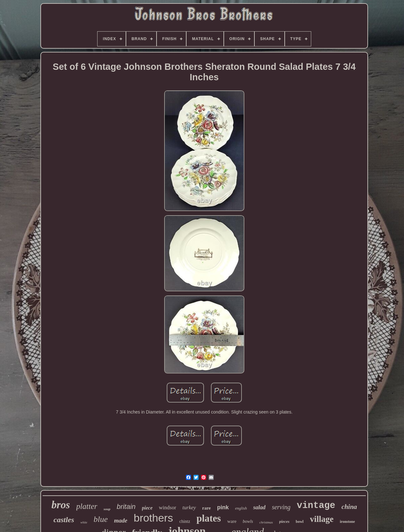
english (241, 508)
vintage (316, 506)
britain (126, 507)
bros (61, 505)
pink (223, 507)
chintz (185, 521)
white (84, 522)
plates (209, 518)
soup (107, 509)
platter (87, 506)
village (322, 519)
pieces (284, 521)
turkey (189, 508)
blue (101, 519)
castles (64, 520)
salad (259, 507)
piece (147, 508)
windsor (167, 508)
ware (232, 521)
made (121, 520)
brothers (153, 518)
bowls (248, 521)
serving (281, 507)
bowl (300, 522)
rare (207, 508)
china (349, 507)
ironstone (348, 522)
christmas (266, 522)
